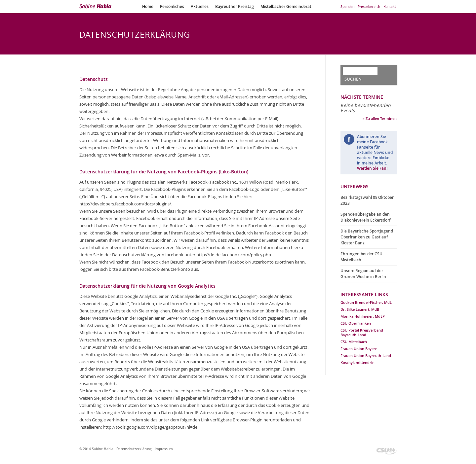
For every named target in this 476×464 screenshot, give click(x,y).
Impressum (164, 449)
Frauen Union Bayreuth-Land (366, 356)
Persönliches (172, 6)
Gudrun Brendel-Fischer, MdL (366, 302)
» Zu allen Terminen (380, 118)
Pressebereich (369, 7)
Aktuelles (200, 6)
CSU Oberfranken (356, 323)
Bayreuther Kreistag (235, 6)
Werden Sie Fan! (372, 168)
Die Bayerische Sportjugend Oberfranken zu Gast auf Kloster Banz (367, 237)
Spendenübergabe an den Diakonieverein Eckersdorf (365, 217)
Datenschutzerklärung (134, 449)
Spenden (347, 7)
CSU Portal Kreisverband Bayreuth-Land (362, 332)
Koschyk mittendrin (357, 362)
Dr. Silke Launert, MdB (360, 309)
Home (148, 6)
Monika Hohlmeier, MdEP (363, 316)
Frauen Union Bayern (359, 349)
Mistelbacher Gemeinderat (286, 6)
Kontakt (390, 7)
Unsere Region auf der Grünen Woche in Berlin (363, 274)
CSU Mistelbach (354, 342)
